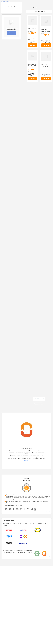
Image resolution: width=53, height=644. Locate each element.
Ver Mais (26, 461)
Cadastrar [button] (11, 33)
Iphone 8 (8, 1)
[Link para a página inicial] (2, 1)
